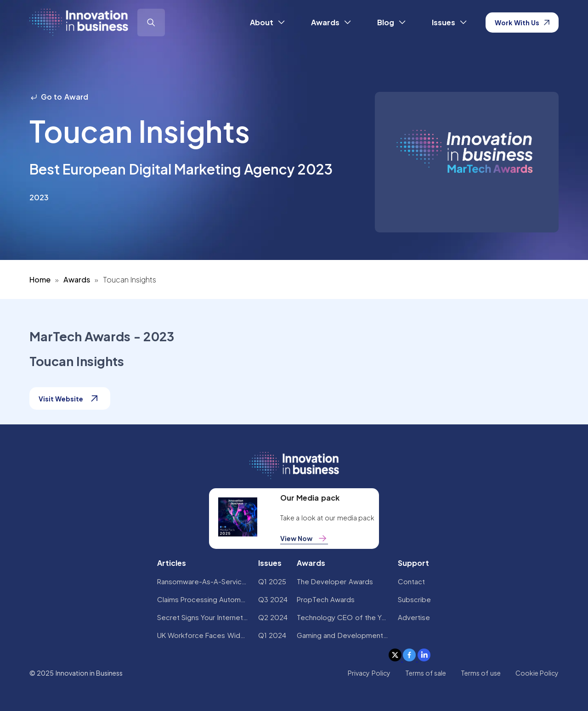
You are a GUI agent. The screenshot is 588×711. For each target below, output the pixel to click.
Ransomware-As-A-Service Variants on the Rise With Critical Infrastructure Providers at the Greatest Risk (203, 581)
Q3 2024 (273, 599)
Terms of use (481, 673)
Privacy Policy (369, 673)
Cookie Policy (537, 673)
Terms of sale (426, 673)
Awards (77, 279)
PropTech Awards (326, 599)
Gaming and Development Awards (343, 635)
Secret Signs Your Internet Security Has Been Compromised (203, 617)
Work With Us (522, 23)
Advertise (414, 617)
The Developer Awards (335, 581)
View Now (304, 538)
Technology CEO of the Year (343, 617)
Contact (411, 581)
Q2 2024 (273, 617)
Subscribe (414, 599)
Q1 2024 (272, 635)
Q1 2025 (272, 581)
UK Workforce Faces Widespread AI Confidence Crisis (203, 635)
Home (40, 279)
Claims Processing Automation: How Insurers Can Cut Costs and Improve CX (203, 599)
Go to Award (59, 97)
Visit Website (70, 398)
